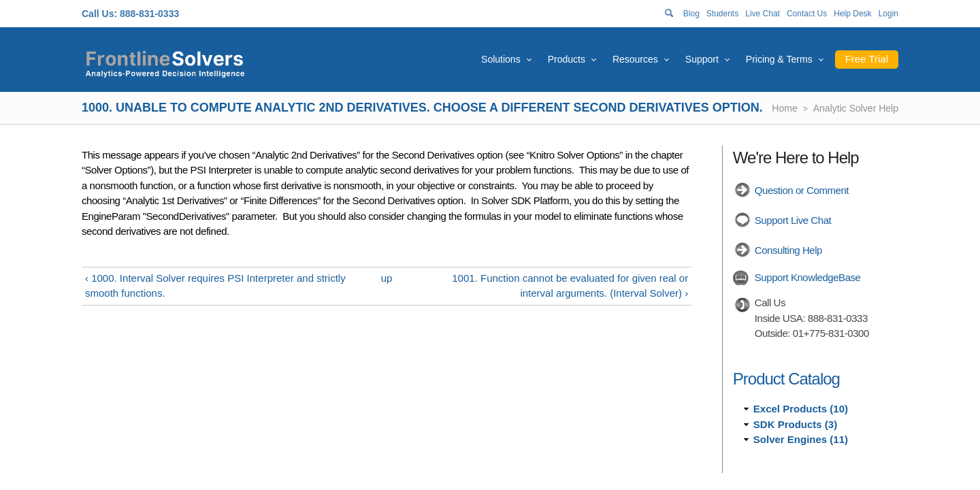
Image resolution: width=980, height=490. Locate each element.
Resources (635, 59)
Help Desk (852, 14)
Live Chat (763, 14)
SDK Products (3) (795, 424)
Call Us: (99, 14)
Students (722, 14)
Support (702, 59)
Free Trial (867, 59)
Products (567, 59)
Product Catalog (786, 379)
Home (784, 108)
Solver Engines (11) (801, 439)
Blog (691, 14)
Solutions (501, 59)
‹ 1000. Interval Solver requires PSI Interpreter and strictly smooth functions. (215, 286)
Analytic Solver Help (856, 108)
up (387, 278)
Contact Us (807, 14)
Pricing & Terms (779, 59)
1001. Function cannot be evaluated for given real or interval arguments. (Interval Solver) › (570, 286)
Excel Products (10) (801, 409)
